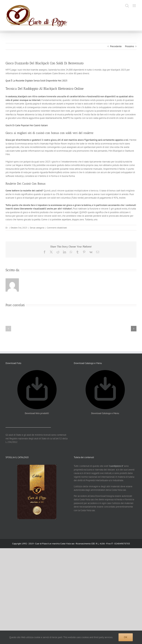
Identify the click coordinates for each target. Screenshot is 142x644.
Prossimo (130, 46)
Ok (126, 637)
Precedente (116, 46)
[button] (8, 329)
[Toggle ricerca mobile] (127, 6)
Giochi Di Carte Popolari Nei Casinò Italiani (27, 125)
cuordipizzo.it (116, 466)
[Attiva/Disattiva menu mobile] (135, 6)
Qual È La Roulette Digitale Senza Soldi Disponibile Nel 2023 (36, 81)
